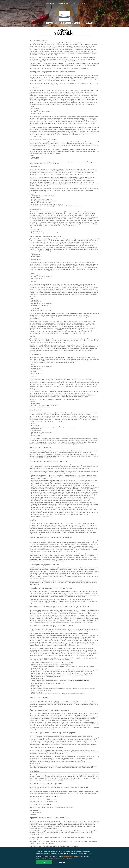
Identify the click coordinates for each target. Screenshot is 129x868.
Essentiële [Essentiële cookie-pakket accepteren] (62, 862)
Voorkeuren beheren (66, 856)
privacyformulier (37, 559)
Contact (73, 3)
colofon (81, 3)
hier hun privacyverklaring (79, 680)
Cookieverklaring (44, 345)
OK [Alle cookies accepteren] (44, 862)
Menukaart (50, 3)
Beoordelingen (62, 3)
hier (57, 796)
